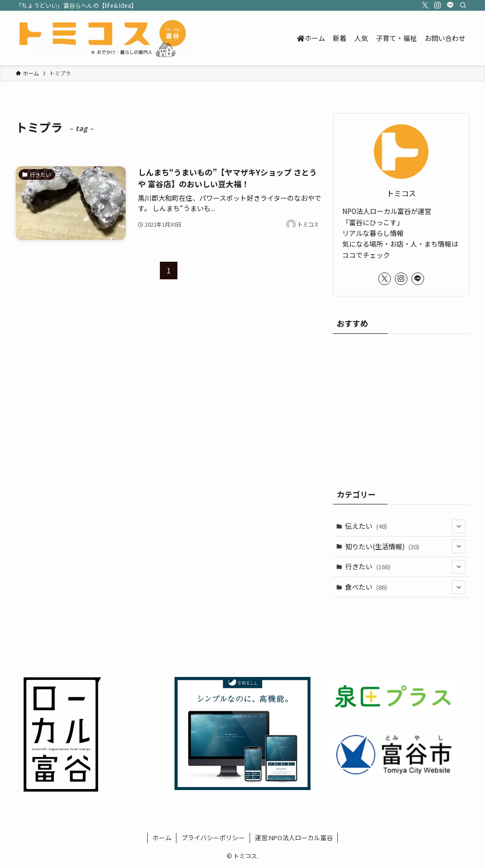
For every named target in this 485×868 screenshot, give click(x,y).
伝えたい (406, 526)
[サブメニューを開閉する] (459, 526)
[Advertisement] (401, 406)
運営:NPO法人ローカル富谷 (294, 838)
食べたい (406, 587)
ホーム (162, 838)
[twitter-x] (425, 5)
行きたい (406, 567)
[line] (450, 5)
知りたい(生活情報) (406, 546)
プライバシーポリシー (213, 838)
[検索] (463, 5)
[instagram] (438, 5)
